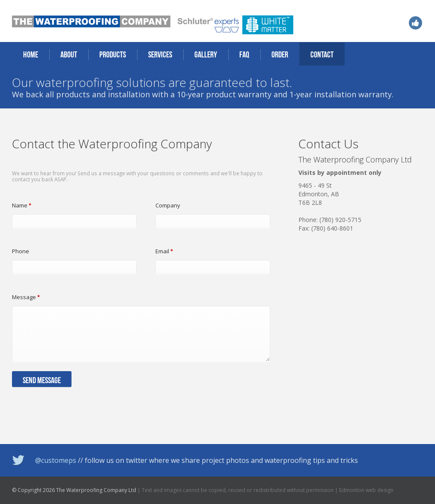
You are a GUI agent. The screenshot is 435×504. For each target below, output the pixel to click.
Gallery (206, 54)
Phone (21, 251)
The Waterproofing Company (91, 21)
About (69, 54)
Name (22, 205)
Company (168, 205)
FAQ (244, 54)
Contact (322, 54)
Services (160, 54)
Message (26, 297)
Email (164, 251)
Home (31, 54)
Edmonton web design (366, 490)
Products (113, 54)
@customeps (56, 460)
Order (280, 54)
